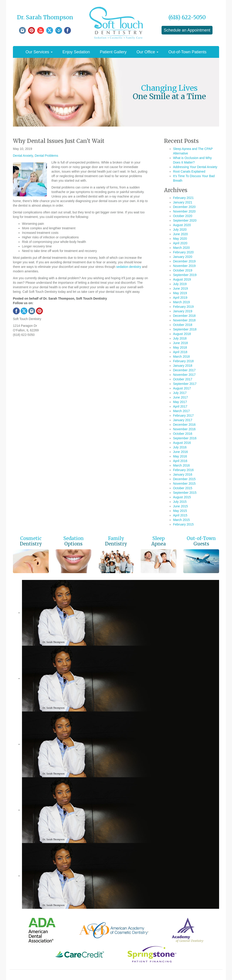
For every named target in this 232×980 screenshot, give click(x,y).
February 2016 (183, 470)
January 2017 (183, 420)
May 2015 (180, 511)
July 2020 (180, 230)
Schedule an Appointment (187, 30)
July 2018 (180, 338)
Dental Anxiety (23, 156)
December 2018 (184, 316)
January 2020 (183, 257)
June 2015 (180, 506)
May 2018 (180, 347)
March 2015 (181, 520)
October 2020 (183, 216)
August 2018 (182, 334)
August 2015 (182, 497)
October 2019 (183, 270)
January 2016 (183, 474)
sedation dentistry (129, 267)
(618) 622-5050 (187, 17)
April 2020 (180, 243)
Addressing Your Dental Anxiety (195, 167)
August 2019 (182, 279)
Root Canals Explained (189, 171)
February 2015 (183, 524)
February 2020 (183, 252)
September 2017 (185, 384)
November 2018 (184, 320)
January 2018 (183, 366)
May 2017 (180, 402)
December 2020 (184, 207)
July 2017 (180, 393)
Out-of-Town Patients (187, 52)
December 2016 (184, 425)
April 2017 (180, 406)
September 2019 (185, 275)
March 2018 (181, 357)
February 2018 (183, 361)
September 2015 (185, 493)
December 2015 (184, 479)
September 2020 (185, 220)
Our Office (148, 52)
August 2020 (182, 225)
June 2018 (180, 343)
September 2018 (185, 329)
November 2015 (184, 484)
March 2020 (181, 248)
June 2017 (180, 397)
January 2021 (183, 202)
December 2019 (184, 261)
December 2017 (184, 370)
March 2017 (181, 411)
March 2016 (181, 465)
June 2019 (180, 288)
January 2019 (183, 311)
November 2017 (184, 375)
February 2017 (183, 415)
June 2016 (180, 452)
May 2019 (180, 293)
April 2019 (180, 298)
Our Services (39, 52)
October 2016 (183, 434)
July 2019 (180, 284)
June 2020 (180, 234)
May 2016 (180, 456)
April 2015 (180, 515)
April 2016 (180, 461)
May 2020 (180, 239)
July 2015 (180, 502)
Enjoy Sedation (76, 52)
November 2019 (184, 266)
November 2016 (184, 429)
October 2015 (183, 488)
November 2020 (184, 211)
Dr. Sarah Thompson (45, 17)
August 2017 (182, 388)
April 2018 (180, 352)
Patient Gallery (113, 52)
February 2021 (183, 198)
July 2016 (180, 447)
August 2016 (182, 443)
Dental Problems (46, 156)
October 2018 (183, 325)
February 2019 (183, 307)
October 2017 (183, 379)
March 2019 (181, 302)
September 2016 (185, 438)
